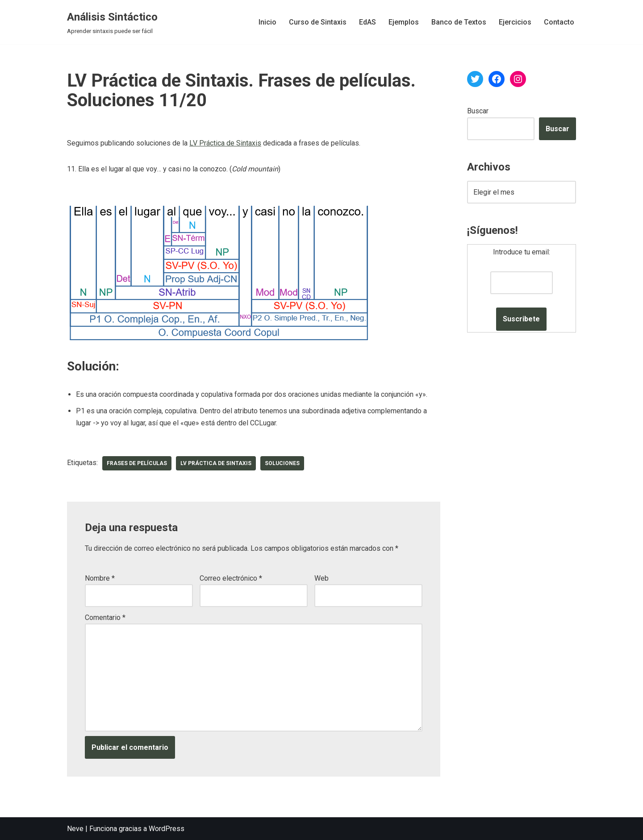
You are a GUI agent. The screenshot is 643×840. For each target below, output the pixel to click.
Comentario (105, 618)
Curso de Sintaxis (318, 22)
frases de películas (137, 463)
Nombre (100, 578)
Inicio (267, 22)
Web (321, 578)
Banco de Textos (459, 22)
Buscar (478, 111)
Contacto (559, 22)
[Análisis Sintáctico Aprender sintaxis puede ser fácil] (112, 22)
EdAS (367, 22)
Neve (75, 829)
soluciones (282, 463)
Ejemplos (404, 22)
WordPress (167, 829)
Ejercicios (515, 22)
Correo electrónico (231, 578)
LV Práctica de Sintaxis (225, 143)
